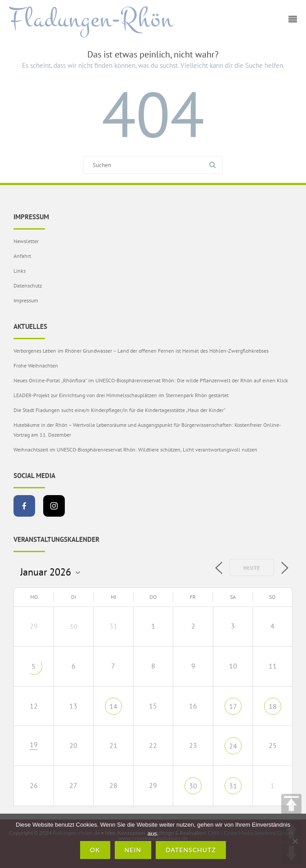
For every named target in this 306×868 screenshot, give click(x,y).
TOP (291, 804)
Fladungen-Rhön (91, 19)
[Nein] (295, 841)
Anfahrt (22, 256)
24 (233, 746)
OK (95, 850)
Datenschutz (28, 286)
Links (20, 271)
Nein (133, 850)
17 (233, 706)
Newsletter (26, 241)
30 (73, 626)
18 (273, 706)
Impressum (26, 300)
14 (113, 706)
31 (233, 786)
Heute (252, 568)
